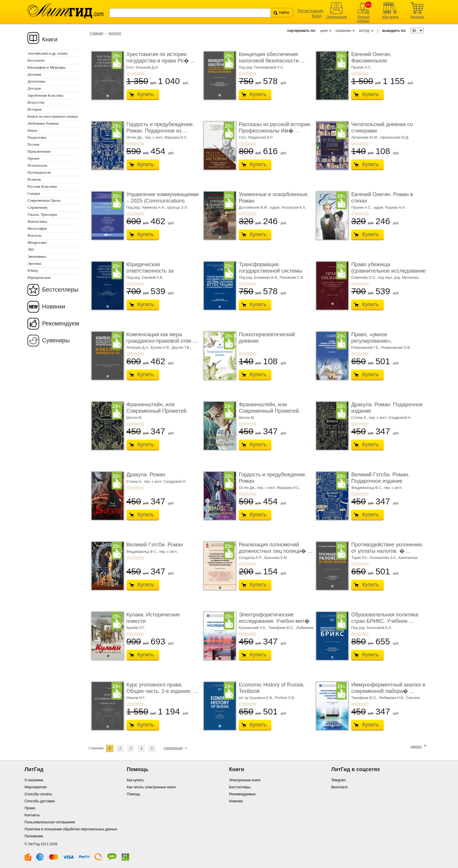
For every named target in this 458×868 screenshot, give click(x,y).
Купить (146, 94)
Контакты (32, 815)
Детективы (36, 81)
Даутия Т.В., (182, 348)
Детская (34, 88)
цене (324, 31)
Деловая (34, 74)
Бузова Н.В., (161, 348)
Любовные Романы (43, 123)
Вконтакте (339, 787)
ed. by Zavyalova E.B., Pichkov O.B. (267, 698)
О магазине (34, 780)
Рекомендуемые (242, 794)
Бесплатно (36, 60)
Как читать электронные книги (151, 787)
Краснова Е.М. (276, 558)
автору (364, 31)
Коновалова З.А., (384, 558)
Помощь (133, 794)
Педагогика (37, 137)
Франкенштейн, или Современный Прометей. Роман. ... (157, 411)
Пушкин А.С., (362, 208)
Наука (32, 130)
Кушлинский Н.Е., (253, 628)
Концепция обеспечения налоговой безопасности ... (271, 57)
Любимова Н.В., (393, 698)
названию (343, 31)
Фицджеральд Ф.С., (367, 488)
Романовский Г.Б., (366, 348)
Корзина (417, 17)
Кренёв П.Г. (136, 628)
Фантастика (37, 221)
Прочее (33, 158)
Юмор (33, 270)
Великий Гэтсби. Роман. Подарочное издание (380, 478)
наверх (416, 747)
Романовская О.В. (396, 348)
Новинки (54, 306)
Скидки (34, 193)
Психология (37, 165)
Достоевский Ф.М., (254, 208)
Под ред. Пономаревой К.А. (261, 67)
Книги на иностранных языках (53, 116)
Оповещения (336, 17)
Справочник (38, 207)
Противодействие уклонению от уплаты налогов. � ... (387, 548)
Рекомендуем (61, 323)
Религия (34, 179)
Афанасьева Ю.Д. (395, 137)
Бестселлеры (60, 290)
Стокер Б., (360, 418)
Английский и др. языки (47, 53)
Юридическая (39, 277)
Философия (37, 228)
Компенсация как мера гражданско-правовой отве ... (162, 338)
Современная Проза (44, 200)
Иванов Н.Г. (136, 698)
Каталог (115, 33)
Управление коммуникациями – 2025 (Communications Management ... (163, 201)
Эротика (34, 263)
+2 (132, 74)
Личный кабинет (363, 19)
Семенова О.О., (365, 278)
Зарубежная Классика (45, 95)
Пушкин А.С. (361, 67)
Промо (30, 808)
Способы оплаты (38, 794)
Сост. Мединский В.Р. (256, 137)
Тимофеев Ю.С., (282, 628)
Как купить (135, 780)
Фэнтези (34, 235)
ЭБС (31, 249)
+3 (135, 74)
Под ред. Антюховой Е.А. (371, 628)
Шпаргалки (37, 242)
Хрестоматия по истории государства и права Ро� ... (161, 57)
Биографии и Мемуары (46, 67)
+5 (142, 74)
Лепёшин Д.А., (139, 348)
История (34, 109)
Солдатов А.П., (251, 558)
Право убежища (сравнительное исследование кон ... (388, 271)
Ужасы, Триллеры (42, 214)
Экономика (37, 256)
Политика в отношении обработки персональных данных (71, 829)
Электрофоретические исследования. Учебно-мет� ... (274, 621)
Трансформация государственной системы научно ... (270, 271)
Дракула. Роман (146, 475)
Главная (97, 33)
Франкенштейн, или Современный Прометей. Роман (269, 411)
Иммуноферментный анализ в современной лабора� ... (388, 688)
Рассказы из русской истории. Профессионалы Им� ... (275, 128)
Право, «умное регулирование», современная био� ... (378, 341)
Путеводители (39, 172)
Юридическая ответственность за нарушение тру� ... (150, 271)
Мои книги (390, 17)
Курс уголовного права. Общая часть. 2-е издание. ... (162, 688)
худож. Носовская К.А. (288, 208)
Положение (34, 836)
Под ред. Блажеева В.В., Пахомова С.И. (271, 278)
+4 (139, 74)
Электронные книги (245, 780)
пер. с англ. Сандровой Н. (390, 418)
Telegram (338, 780)
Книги (50, 39)
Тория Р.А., (360, 558)
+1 (128, 74)
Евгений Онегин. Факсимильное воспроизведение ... (375, 61)
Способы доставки (40, 801)
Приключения (39, 151)
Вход (317, 16)
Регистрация (310, 11)
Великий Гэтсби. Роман (155, 545)
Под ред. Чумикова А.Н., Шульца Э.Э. (157, 208)
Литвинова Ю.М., (365, 137)
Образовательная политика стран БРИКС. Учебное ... (385, 618)
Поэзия (33, 144)
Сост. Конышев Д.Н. (143, 67)
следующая (173, 748)
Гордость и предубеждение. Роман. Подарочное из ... (160, 128)
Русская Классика (42, 186)
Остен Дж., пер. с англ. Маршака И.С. (157, 137)
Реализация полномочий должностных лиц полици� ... (275, 548)
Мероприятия (35, 787)
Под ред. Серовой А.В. (145, 278)
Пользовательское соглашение (50, 822)
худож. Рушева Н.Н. (390, 208)
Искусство (36, 102)
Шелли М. (135, 418)
